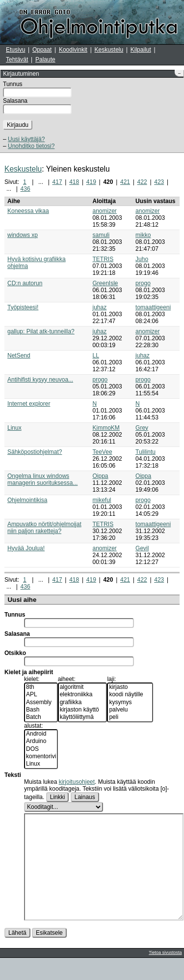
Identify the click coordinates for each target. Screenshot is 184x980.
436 (26, 189)
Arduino (41, 741)
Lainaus (85, 797)
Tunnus (13, 84)
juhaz (100, 307)
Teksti (13, 775)
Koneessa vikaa (28, 211)
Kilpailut (141, 50)
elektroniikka (83, 695)
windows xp (23, 235)
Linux (14, 428)
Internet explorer (29, 404)
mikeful (102, 500)
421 (125, 182)
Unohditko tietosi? (31, 146)
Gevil (142, 548)
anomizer (105, 211)
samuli (101, 235)
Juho (142, 259)
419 (91, 182)
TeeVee (103, 452)
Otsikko (15, 653)
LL (96, 356)
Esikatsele (49, 955)
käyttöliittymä (83, 717)
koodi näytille (130, 695)
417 (57, 182)
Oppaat (42, 50)
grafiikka (83, 702)
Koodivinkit (73, 50)
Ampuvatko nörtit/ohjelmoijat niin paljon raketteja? (44, 528)
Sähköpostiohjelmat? (35, 452)
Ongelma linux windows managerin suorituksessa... (42, 479)
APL (41, 695)
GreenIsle (105, 283)
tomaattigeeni (153, 307)
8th (41, 687)
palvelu (130, 710)
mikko (143, 235)
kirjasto (130, 687)
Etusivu (15, 50)
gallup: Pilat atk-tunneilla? (41, 331)
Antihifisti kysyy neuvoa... (40, 380)
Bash (41, 710)
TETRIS (103, 259)
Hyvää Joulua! (26, 548)
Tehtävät (17, 59)
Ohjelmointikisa (27, 500)
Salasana (15, 101)
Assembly (41, 702)
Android (41, 734)
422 (142, 182)
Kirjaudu (18, 125)
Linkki (58, 797)
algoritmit (83, 687)
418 (74, 182)
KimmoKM (106, 428)
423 (159, 182)
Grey (142, 428)
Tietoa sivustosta (165, 975)
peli (130, 717)
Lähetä (17, 955)
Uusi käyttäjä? (26, 139)
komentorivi (41, 757)
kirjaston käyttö (83, 710)
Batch (41, 717)
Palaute (45, 59)
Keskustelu (109, 50)
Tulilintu (145, 452)
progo (143, 283)
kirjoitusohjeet (77, 782)
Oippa (101, 476)
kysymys (130, 702)
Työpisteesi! (23, 307)
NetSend (19, 356)
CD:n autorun (25, 283)
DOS (41, 749)
